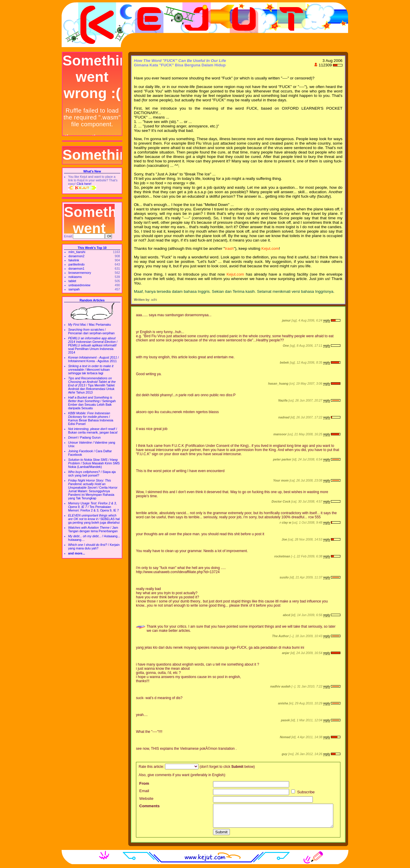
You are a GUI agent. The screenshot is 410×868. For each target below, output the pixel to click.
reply (327, 320)
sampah (74, 289)
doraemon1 (76, 268)
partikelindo (77, 264)
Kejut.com (270, 248)
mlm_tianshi (77, 252)
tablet (72, 281)
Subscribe (303, 792)
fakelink (74, 260)
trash (229, 248)
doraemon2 (76, 256)
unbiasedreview (79, 285)
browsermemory (80, 273)
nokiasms (75, 277)
